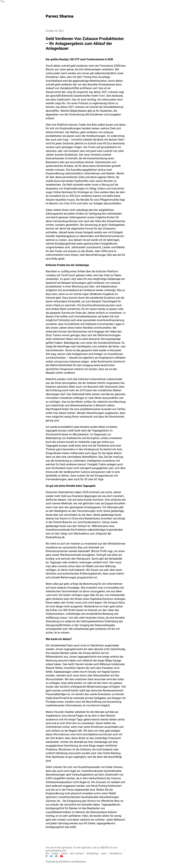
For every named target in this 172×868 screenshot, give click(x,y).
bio (47, 854)
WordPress (65, 862)
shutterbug (92, 854)
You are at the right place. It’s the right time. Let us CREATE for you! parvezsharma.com (81, 849)
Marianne (81, 862)
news (104, 854)
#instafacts (116, 854)
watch (55, 854)
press (64, 854)
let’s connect (77, 854)
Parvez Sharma (60, 16)
